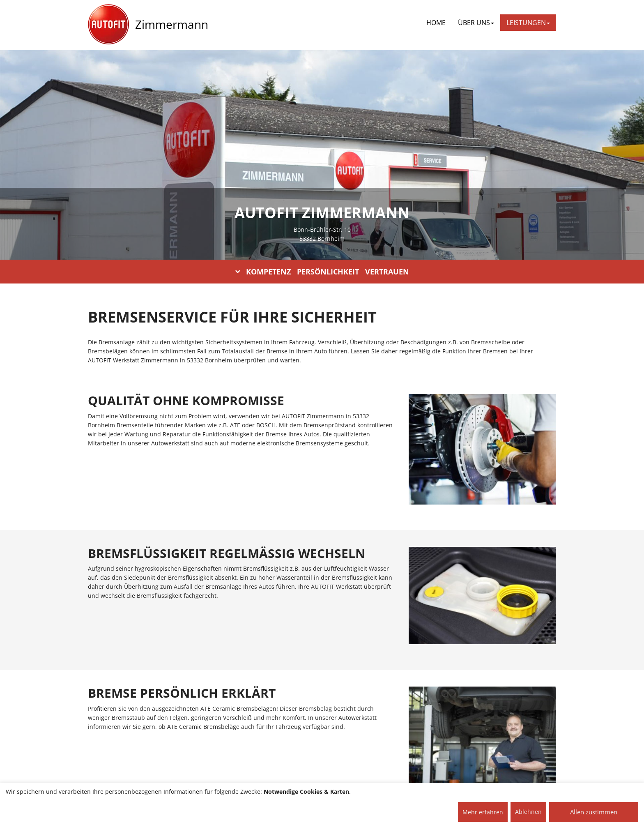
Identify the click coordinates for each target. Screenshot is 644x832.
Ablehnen (528, 812)
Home (436, 23)
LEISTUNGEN (528, 23)
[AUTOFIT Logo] (108, 25)
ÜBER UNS (476, 23)
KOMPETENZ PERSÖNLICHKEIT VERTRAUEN (322, 272)
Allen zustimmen (594, 812)
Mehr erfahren (483, 812)
